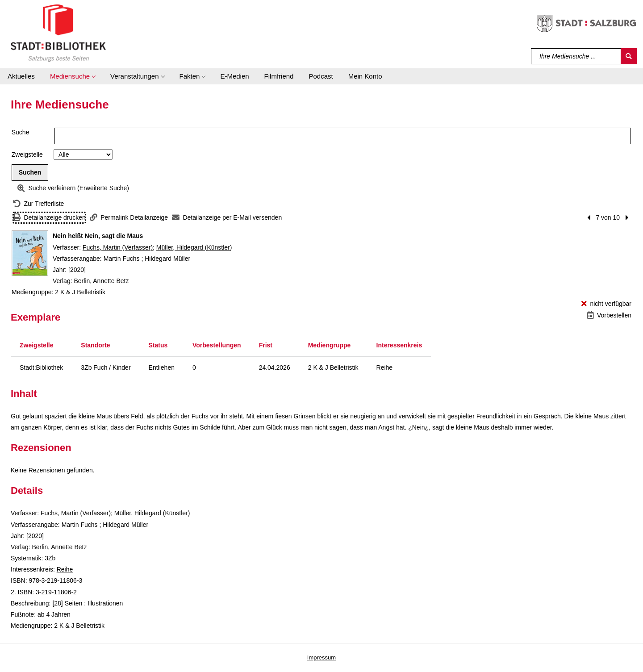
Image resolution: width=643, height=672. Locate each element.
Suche (21, 132)
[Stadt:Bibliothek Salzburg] (58, 33)
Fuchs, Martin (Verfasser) (118, 247)
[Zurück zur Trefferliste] (38, 204)
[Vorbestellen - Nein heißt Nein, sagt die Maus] (609, 315)
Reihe (65, 569)
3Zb (50, 558)
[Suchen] (629, 56)
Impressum (321, 657)
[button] (73, 76)
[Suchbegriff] (576, 56)
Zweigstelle (27, 154)
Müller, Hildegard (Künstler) (194, 247)
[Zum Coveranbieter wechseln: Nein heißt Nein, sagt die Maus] (30, 253)
